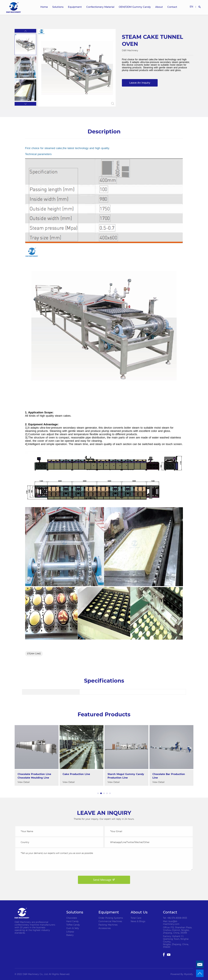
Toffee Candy (73, 925)
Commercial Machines (110, 921)
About (159, 7)
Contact (172, 7)
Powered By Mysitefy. (182, 974)
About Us (139, 912)
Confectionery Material (100, 7)
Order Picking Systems (111, 918)
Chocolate (72, 918)
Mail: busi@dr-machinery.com (171, 923)
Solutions (58, 7)
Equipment (75, 7)
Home (44, 7)
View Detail (22, 782)
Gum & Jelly (73, 928)
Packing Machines (108, 925)
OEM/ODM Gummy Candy (135, 7)
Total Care (136, 918)
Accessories (105, 928)
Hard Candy (72, 921)
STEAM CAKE (34, 654)
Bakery (70, 935)
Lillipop (70, 932)
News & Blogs (138, 921)
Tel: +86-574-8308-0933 (175, 918)
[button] (25, 31)
